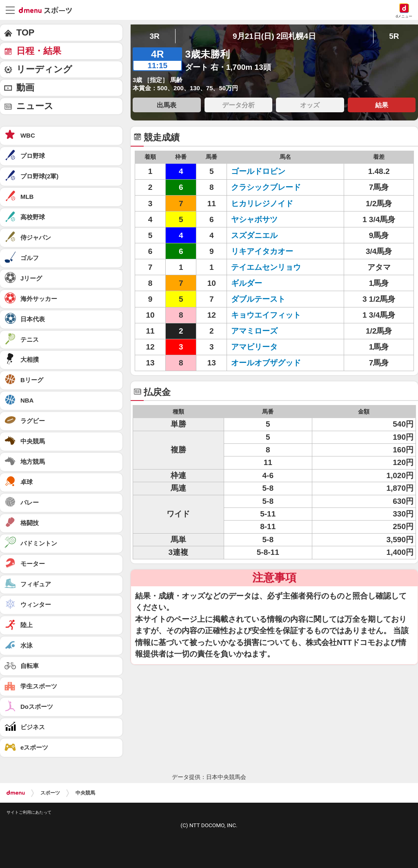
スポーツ (50, 793)
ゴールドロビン (258, 171)
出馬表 (167, 105)
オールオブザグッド (266, 363)
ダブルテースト (258, 299)
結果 (382, 105)
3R (154, 36)
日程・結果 (39, 51)
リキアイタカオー (262, 251)
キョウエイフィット (266, 315)
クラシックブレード (266, 187)
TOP (25, 32)
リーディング (44, 69)
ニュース (35, 106)
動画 (25, 88)
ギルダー (247, 283)
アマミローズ (254, 331)
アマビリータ (254, 347)
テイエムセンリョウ (266, 267)
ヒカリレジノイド (262, 204)
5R (394, 36)
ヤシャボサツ (254, 219)
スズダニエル (254, 235)
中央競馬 (85, 793)
